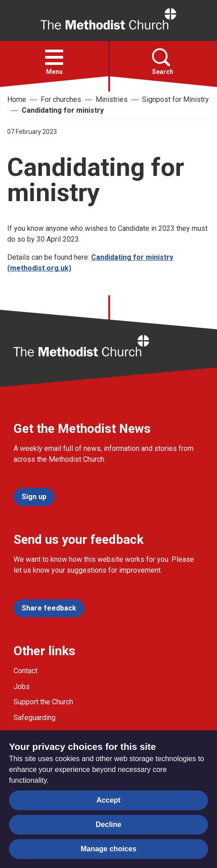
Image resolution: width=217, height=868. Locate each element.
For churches (61, 99)
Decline (108, 824)
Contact (25, 671)
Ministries (112, 99)
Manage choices (109, 849)
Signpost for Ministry (175, 99)
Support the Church (43, 702)
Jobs (22, 687)
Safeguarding (35, 718)
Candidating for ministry (63, 110)
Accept (108, 800)
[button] (54, 57)
